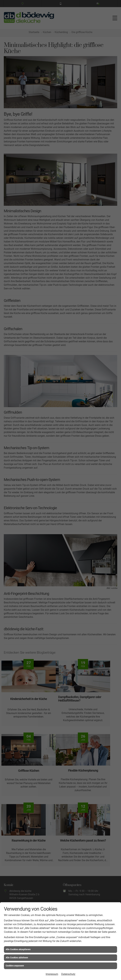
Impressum (52, 974)
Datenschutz (68, 974)
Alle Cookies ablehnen (17, 958)
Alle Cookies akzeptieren (18, 949)
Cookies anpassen (15, 966)
